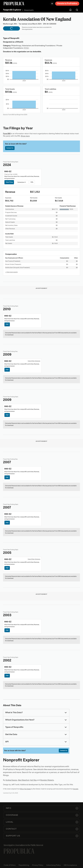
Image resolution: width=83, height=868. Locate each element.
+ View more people (11, 272)
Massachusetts (29, 10)
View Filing (9, 182)
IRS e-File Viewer (25, 789)
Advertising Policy (53, 865)
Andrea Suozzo (11, 780)
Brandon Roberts (47, 780)
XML (32, 182)
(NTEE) (26, 48)
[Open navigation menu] (52, 4)
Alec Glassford (24, 780)
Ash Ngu (33, 780)
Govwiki (76, 789)
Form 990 (7, 134)
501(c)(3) (20, 42)
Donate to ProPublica (67, 3)
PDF (7, 324)
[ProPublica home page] (19, 851)
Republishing (24, 865)
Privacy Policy (38, 865)
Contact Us (10, 148)
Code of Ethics (10, 865)
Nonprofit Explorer (12, 10)
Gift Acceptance (70, 865)
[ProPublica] (14, 4)
